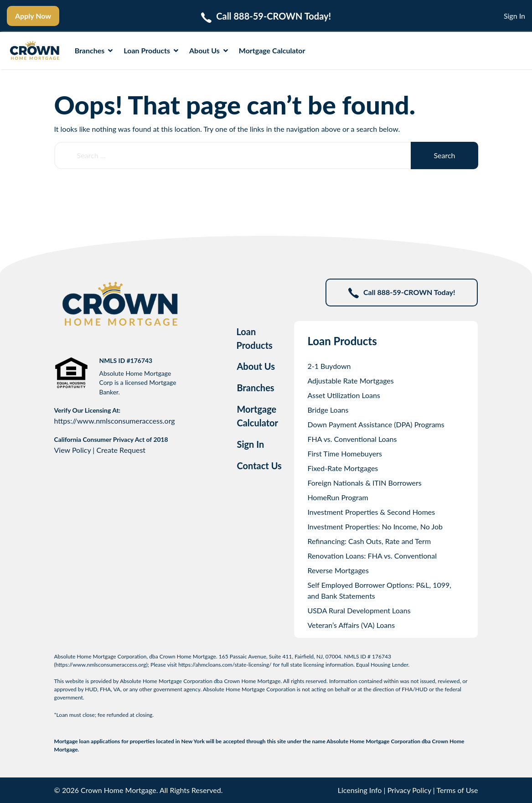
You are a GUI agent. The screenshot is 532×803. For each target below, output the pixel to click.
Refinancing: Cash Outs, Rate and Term (369, 541)
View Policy (73, 450)
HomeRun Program (338, 497)
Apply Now (33, 16)
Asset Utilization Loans (344, 395)
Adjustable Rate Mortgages (350, 381)
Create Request (121, 450)
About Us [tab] (256, 366)
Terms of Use (457, 790)
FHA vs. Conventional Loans (352, 439)
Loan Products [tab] (254, 338)
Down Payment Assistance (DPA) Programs (376, 424)
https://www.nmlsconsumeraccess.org (115, 421)
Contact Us (259, 466)
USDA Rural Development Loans (359, 610)
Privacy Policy (409, 790)
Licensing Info (360, 790)
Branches (94, 50)
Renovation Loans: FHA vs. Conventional (372, 556)
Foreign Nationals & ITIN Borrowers (364, 483)
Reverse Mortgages (338, 570)
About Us (209, 50)
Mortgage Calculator (272, 50)
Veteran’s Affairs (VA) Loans (351, 625)
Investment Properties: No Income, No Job (375, 526)
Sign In (514, 16)
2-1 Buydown (329, 366)
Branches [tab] (255, 388)
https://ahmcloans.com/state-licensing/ (225, 665)
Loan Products (151, 50)
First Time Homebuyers (345, 453)
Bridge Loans (328, 410)
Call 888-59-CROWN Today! (402, 293)
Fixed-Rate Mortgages (343, 468)
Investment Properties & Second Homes (371, 512)
